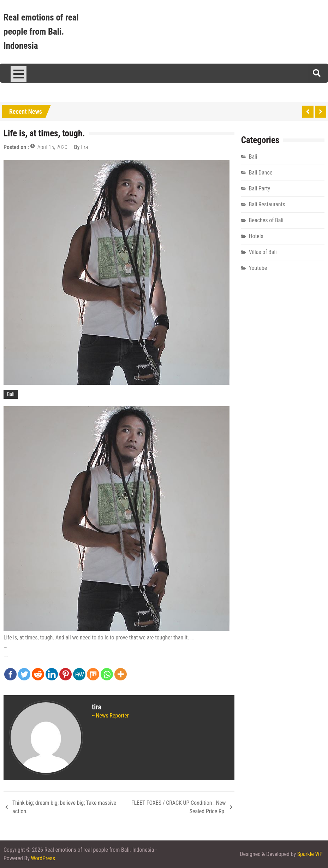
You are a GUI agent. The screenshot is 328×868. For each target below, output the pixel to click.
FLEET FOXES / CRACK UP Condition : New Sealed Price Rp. (179, 807)
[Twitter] (24, 674)
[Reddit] (38, 674)
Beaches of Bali (266, 220)
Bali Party (260, 188)
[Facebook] (10, 674)
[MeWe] (79, 674)
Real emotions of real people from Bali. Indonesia (41, 32)
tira (84, 147)
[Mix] (93, 674)
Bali (11, 394)
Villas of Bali (263, 252)
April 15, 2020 (52, 147)
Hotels (256, 236)
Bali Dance (261, 173)
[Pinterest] (65, 674)
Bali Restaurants (267, 204)
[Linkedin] (52, 674)
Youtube (258, 268)
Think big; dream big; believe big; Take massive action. (64, 807)
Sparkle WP (310, 854)
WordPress (43, 858)
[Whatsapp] (107, 674)
